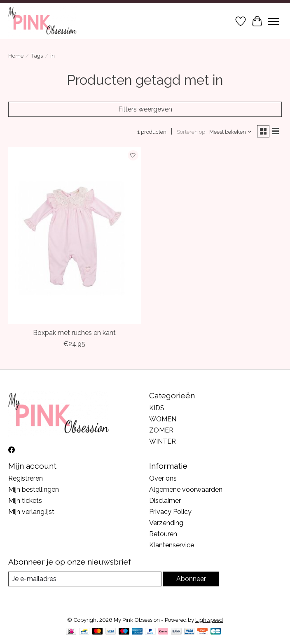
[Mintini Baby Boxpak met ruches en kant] (75, 235)
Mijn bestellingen (34, 489)
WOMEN (163, 419)
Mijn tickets (25, 501)
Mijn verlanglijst (31, 512)
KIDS (157, 408)
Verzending (166, 523)
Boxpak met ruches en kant (74, 333)
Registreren (26, 478)
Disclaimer (165, 501)
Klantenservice (172, 545)
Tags (37, 56)
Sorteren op (191, 132)
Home (16, 56)
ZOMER (161, 430)
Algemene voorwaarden (186, 489)
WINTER (163, 441)
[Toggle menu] (274, 21)
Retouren (163, 534)
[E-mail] (85, 579)
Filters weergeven (145, 109)
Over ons (163, 478)
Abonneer (191, 579)
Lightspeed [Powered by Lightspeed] (209, 620)
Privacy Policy (170, 512)
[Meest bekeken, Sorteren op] (231, 132)
